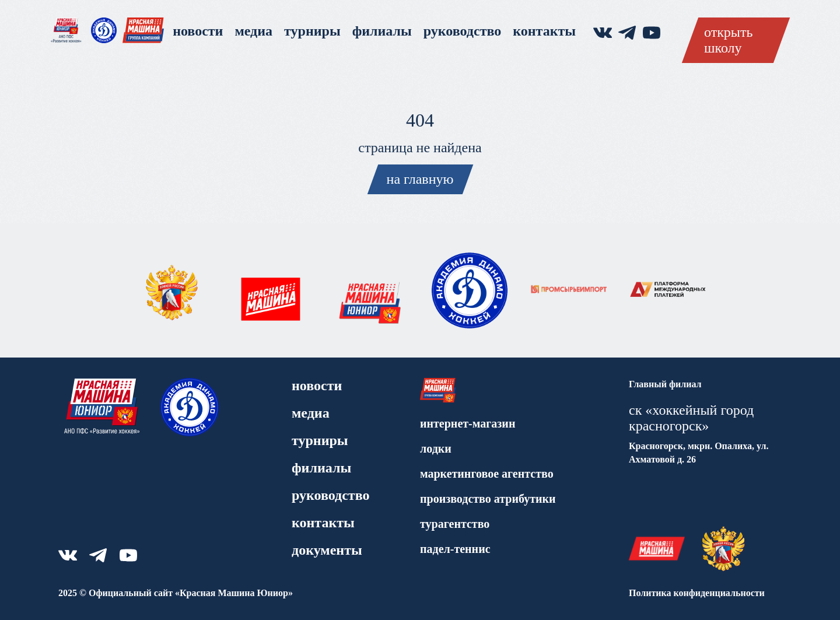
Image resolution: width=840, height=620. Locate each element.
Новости (198, 31)
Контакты (544, 31)
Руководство (462, 31)
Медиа (253, 31)
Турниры (312, 31)
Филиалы (382, 31)
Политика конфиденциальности (697, 593)
